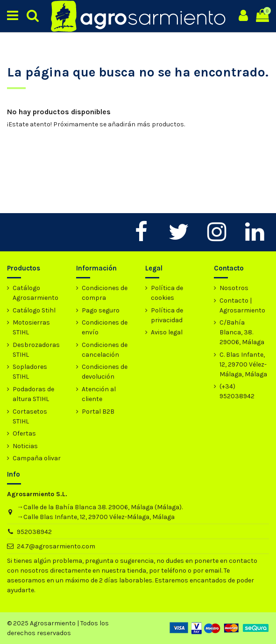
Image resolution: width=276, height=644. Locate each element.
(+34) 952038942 (237, 391)
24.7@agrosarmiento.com (56, 546)
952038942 (34, 532)
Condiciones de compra (105, 293)
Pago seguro (101, 310)
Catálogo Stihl (34, 310)
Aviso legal (167, 332)
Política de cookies (167, 293)
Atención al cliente (99, 394)
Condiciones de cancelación (105, 350)
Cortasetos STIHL (30, 416)
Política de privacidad (167, 315)
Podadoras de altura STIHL (33, 394)
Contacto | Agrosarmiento (242, 305)
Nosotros (234, 288)
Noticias (25, 446)
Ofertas (24, 433)
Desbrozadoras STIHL (36, 350)
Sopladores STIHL (30, 372)
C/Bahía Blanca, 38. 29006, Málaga (242, 332)
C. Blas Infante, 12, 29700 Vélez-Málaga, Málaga (243, 364)
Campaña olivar (37, 458)
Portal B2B (98, 412)
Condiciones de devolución (105, 372)
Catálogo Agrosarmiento (35, 293)
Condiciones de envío (105, 327)
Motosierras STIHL (31, 327)
